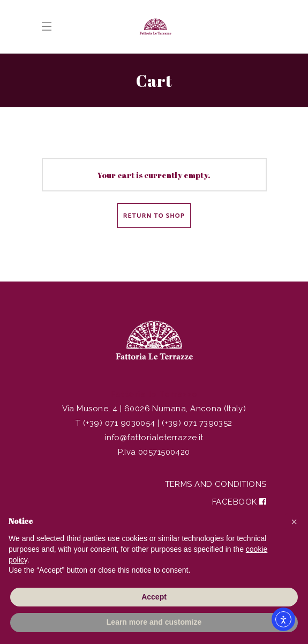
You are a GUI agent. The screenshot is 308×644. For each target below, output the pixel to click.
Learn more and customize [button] (154, 622)
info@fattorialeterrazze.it (154, 438)
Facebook (239, 502)
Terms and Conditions (216, 484)
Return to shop (154, 216)
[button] (294, 522)
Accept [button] (154, 597)
